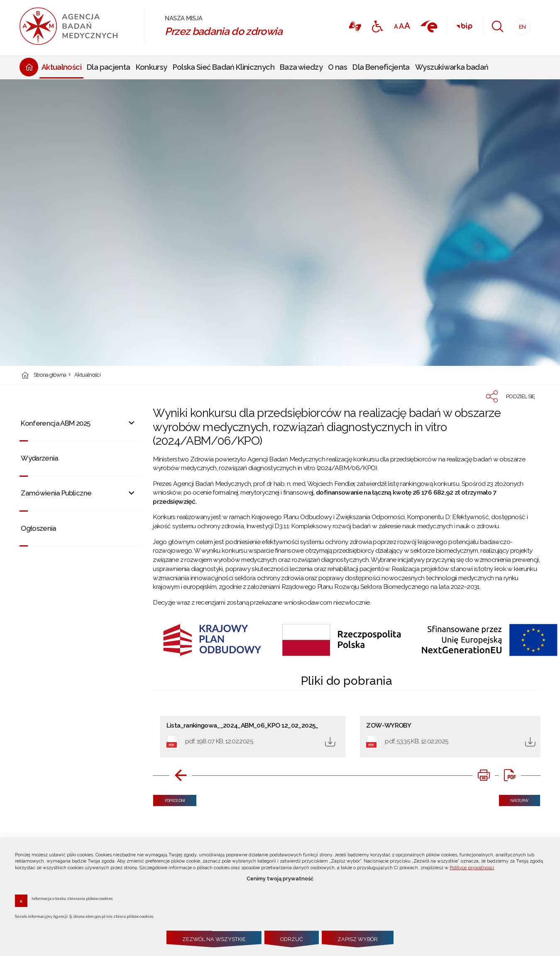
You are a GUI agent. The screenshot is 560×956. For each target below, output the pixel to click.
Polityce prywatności (472, 868)
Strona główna (50, 375)
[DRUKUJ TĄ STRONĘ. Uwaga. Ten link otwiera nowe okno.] (484, 775)
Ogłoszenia (39, 528)
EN (520, 24)
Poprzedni (169, 799)
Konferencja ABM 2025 (55, 423)
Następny (514, 799)
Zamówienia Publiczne (56, 493)
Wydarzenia (40, 458)
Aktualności (87, 375)
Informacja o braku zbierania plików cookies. (72, 898)
